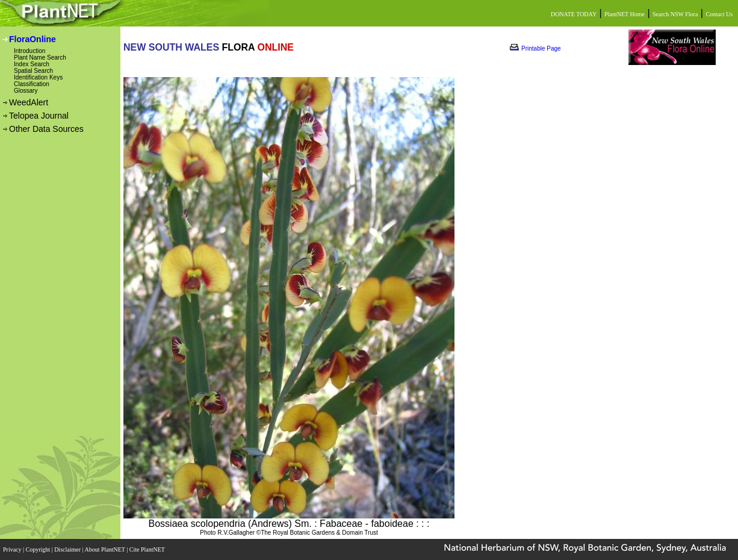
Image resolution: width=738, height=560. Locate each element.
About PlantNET (105, 549)
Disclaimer (68, 549)
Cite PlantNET (148, 549)
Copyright (39, 549)
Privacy (13, 549)
